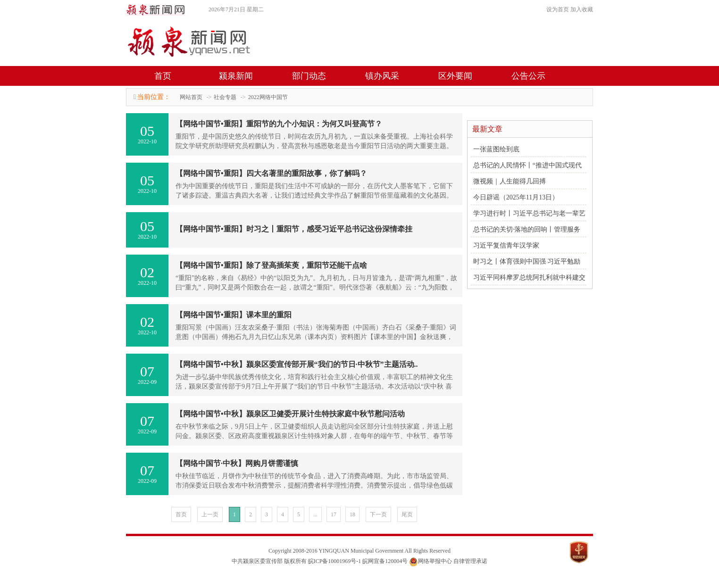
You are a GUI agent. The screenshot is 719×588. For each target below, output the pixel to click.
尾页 (407, 514)
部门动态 (309, 76)
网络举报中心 (435, 561)
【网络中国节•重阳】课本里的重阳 (234, 315)
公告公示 (528, 76)
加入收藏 (582, 9)
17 (334, 514)
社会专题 (225, 97)
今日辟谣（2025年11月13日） (516, 197)
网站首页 (191, 97)
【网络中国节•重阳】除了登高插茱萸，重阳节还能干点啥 (271, 265)
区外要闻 (455, 76)
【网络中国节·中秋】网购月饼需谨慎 (237, 463)
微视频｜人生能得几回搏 (510, 181)
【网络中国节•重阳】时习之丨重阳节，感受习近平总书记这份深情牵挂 (294, 229)
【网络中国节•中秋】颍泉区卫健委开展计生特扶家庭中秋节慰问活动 (290, 414)
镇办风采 (382, 76)
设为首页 (558, 9)
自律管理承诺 (470, 561)
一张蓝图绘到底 (496, 149)
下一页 (378, 514)
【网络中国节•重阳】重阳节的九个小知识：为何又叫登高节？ (279, 124)
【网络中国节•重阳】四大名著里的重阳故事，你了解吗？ (271, 173)
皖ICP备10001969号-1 (335, 561)
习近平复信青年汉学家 (506, 245)
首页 (163, 76)
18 (352, 514)
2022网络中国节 (268, 97)
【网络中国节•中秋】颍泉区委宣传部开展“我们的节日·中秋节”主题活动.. (297, 364)
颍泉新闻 (236, 76)
